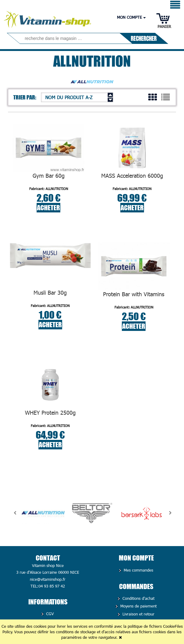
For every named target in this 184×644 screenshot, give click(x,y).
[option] (43, 513)
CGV (49, 614)
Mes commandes (138, 570)
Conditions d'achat (138, 598)
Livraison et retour (138, 614)
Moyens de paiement (138, 606)
